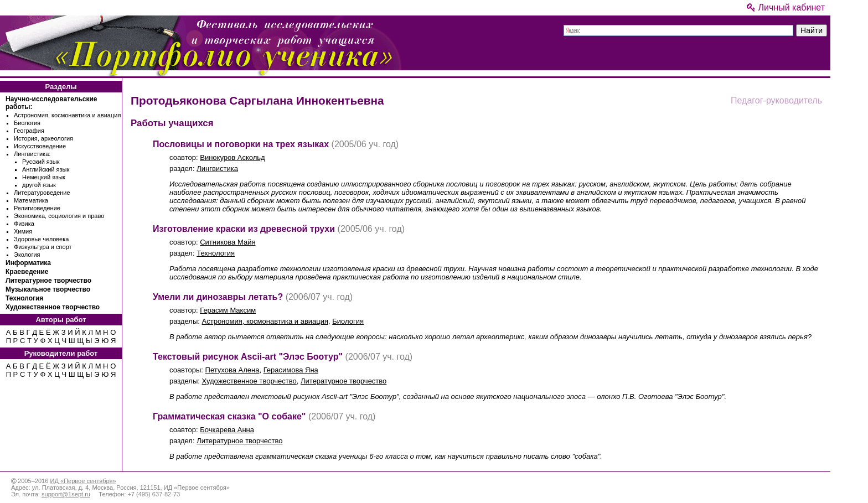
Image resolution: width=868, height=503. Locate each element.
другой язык (39, 185)
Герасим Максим (228, 310)
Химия (23, 231)
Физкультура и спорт (43, 247)
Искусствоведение (40, 146)
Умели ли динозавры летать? (218, 297)
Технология (24, 298)
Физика (24, 224)
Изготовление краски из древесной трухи (244, 229)
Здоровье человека (41, 239)
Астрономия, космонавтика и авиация (67, 115)
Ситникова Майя (228, 242)
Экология (27, 255)
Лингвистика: (32, 154)
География (29, 131)
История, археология (43, 138)
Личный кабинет (786, 7)
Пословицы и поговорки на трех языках (241, 144)
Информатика (28, 263)
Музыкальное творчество (48, 289)
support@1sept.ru (66, 494)
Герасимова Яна (291, 370)
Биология (27, 123)
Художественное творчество (53, 307)
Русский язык (41, 162)
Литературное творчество (48, 281)
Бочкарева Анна (227, 430)
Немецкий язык (44, 177)
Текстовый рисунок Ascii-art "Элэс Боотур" (248, 357)
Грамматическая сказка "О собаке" (229, 416)
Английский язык (46, 169)
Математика (31, 200)
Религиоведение (37, 208)
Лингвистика (217, 168)
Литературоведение (42, 193)
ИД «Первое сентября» (83, 481)
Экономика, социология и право (59, 216)
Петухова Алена (232, 370)
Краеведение (27, 272)
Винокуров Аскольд (232, 157)
